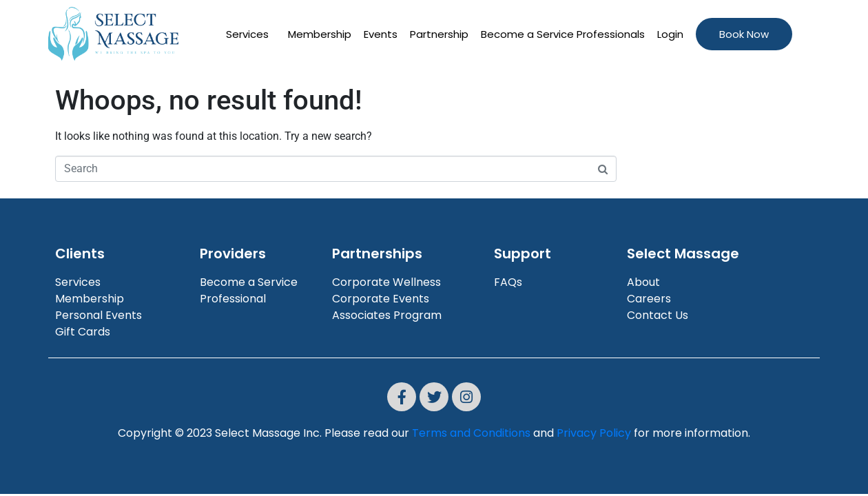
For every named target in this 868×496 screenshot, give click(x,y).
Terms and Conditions (471, 433)
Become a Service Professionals (563, 34)
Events (381, 34)
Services (247, 34)
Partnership (439, 34)
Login (670, 34)
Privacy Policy (594, 433)
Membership (320, 34)
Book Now (744, 34)
